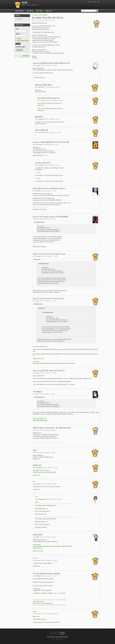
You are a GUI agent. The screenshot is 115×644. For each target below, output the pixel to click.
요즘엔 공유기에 (38, 535)
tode (37, 453)
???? (37, 497)
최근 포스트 (19, 19)
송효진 (38, 537)
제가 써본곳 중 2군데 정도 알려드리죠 (48, 98)
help (98, 2)
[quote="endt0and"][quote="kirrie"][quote (48, 299)
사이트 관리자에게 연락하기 (62, 637)
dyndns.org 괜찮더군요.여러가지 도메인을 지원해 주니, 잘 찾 (51, 63)
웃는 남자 (38, 191)
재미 (40, 15)
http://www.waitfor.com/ (40, 419)
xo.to (35, 611)
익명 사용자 (41, 87)
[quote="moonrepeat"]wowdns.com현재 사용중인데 (51, 217)
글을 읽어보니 (39, 117)
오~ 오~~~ (36, 558)
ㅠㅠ (34, 482)
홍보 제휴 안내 (26, 56)
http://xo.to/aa (52, 622)
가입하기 (19, 39)
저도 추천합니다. (38, 392)
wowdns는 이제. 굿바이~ (43, 163)
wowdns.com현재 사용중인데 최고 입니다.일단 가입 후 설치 (51, 142)
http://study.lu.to (39, 472)
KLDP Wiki (39, 11)
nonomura (43, 100)
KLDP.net (49, 11)
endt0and (39, 256)
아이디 (17, 29)
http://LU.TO (52, 122)
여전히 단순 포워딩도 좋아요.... (44, 85)
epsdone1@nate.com (47, 603)
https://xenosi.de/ (38, 551)
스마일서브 (62, 634)
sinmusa (38, 484)
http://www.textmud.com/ (40, 421)
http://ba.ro (38, 90)
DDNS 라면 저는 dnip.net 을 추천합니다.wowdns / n (50, 188)
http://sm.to (41, 105)
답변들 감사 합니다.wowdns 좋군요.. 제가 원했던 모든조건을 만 (52, 428)
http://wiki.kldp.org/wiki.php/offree (43, 363)
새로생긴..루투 (37, 465)
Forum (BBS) (19, 11)
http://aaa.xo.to (40, 622)
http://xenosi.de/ (38, 548)
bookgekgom (42, 499)
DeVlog (56, 363)
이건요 (35, 450)
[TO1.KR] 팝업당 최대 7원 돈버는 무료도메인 (46, 574)
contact (94, 2)
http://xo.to (36, 616)
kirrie (37, 219)
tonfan (38, 373)
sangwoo (38, 65)
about (89, 2)
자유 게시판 (45, 15)
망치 (37, 394)
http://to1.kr (40, 601)
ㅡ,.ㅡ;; (37, 20)
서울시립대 (62, 632)
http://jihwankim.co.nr (42, 508)
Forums (36, 15)
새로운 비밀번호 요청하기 (23, 41)
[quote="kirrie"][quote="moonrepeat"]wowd (49, 254)
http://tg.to (41, 110)
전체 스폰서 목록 (51, 637)
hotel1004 (41, 119)
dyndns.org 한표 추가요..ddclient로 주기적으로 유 (49, 371)
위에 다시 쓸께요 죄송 (41, 130)
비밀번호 (18, 34)
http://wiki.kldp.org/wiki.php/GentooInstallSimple (47, 546)
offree (38, 301)
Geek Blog (30, 11)
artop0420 (41, 165)
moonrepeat (39, 144)
